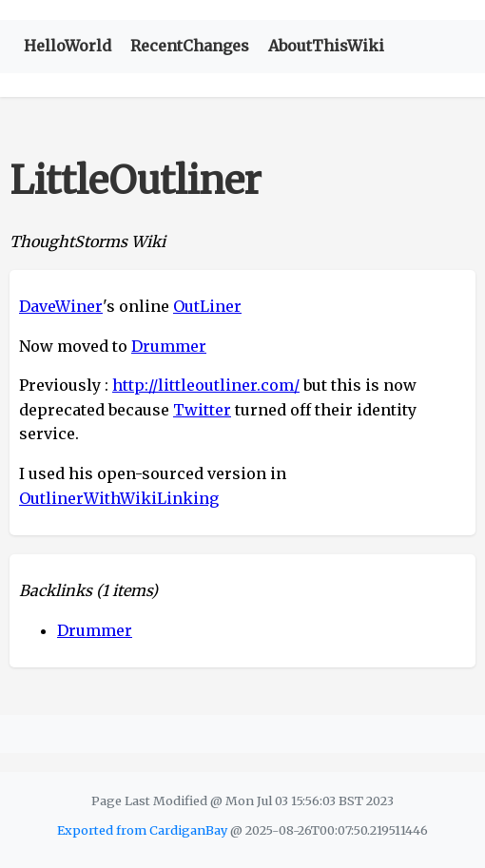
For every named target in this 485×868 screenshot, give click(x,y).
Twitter (202, 410)
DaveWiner (61, 306)
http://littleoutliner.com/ (206, 385)
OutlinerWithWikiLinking (119, 498)
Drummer (169, 346)
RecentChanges (190, 46)
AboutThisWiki (326, 46)
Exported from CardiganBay (142, 830)
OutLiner (207, 306)
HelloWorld (68, 46)
